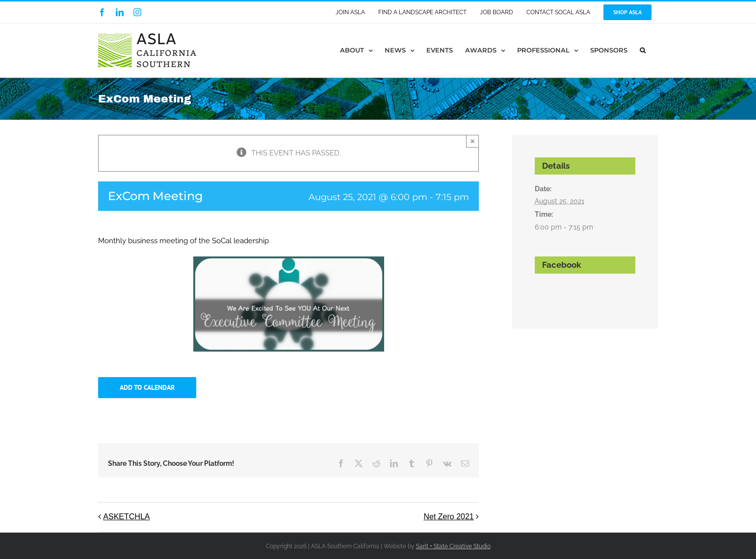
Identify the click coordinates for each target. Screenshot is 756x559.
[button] (643, 50)
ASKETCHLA (126, 517)
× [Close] (473, 141)
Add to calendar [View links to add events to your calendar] (147, 388)
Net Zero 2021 (448, 517)
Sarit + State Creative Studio (453, 546)
